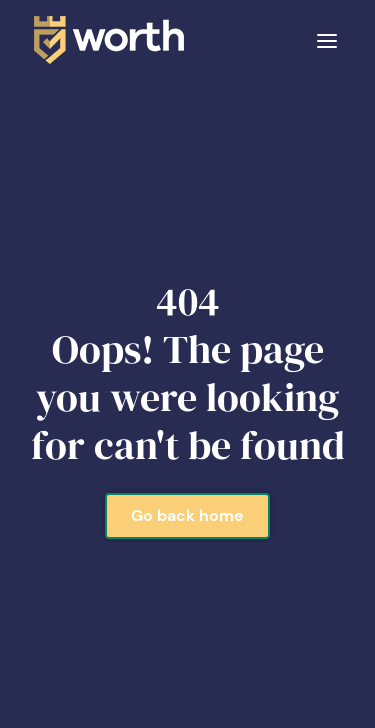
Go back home (187, 515)
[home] (104, 40)
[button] (327, 39)
